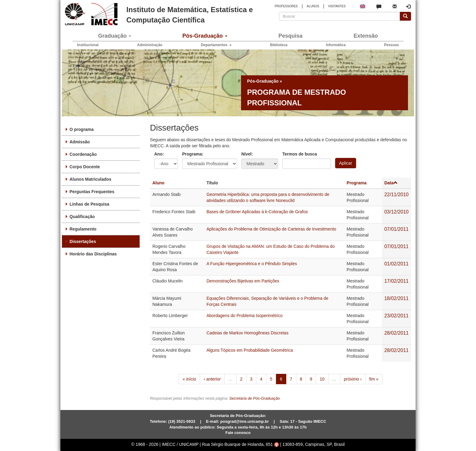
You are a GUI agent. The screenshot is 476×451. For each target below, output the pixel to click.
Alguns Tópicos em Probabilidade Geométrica (250, 350)
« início (189, 379)
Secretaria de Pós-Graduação (255, 398)
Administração (150, 45)
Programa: (193, 154)
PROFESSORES (286, 6)
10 (322, 379)
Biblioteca (279, 45)
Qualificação (82, 217)
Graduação (115, 36)
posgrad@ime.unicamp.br (245, 421)
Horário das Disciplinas (93, 254)
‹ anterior (212, 379)
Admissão (80, 142)
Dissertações (83, 241)
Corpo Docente (85, 167)
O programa (82, 129)
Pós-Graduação (205, 36)
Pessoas (391, 45)
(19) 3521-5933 (182, 421)
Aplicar (346, 163)
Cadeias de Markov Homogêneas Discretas (247, 333)
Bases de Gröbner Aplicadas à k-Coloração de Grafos (257, 212)
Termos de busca (300, 154)
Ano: (159, 154)
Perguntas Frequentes (92, 192)
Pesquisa (290, 36)
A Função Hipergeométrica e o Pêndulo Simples (252, 264)
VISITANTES (337, 6)
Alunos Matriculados (90, 179)
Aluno (158, 183)
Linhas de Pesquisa (89, 204)
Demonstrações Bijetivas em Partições (243, 281)
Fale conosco (238, 433)
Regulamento (83, 229)
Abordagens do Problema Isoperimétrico (245, 316)
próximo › (353, 379)
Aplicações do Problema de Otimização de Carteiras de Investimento (271, 229)
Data (391, 183)
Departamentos (216, 45)
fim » (374, 379)
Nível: (247, 154)
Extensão (366, 36)
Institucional (88, 45)
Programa (357, 183)
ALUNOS (313, 6)
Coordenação (83, 154)
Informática (336, 45)
